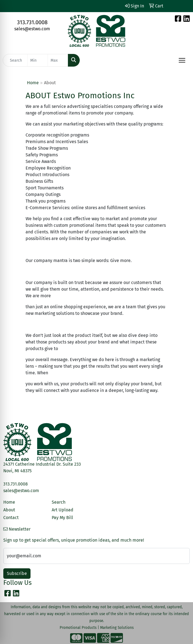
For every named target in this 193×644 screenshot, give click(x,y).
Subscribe (17, 573)
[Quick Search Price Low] (38, 60)
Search (59, 502)
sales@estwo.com (32, 29)
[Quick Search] (15, 60)
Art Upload (63, 510)
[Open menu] (182, 60)
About (9, 510)
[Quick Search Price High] (58, 60)
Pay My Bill (62, 518)
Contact (11, 518)
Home (33, 83)
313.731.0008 (32, 22)
